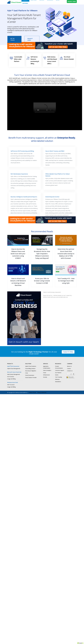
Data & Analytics (47, 370)
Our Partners (58, 373)
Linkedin (74, 374)
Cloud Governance (30, 375)
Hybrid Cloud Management (14, 369)
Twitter (71, 374)
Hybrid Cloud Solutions (31, 366)
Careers (69, 369)
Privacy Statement (42, 392)
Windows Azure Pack (13, 382)
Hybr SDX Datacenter (13, 366)
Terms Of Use (33, 392)
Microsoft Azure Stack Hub (14, 372)
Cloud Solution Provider (31, 377)
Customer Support (60, 370)
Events (57, 375)
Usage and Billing (11, 379)
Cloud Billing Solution (30, 369)
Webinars (57, 379)
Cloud (45, 373)
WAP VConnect (11, 385)
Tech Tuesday (59, 377)
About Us (69, 366)
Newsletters (58, 382)
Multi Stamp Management (14, 374)
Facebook (68, 374)
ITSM (26, 373)
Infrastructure (46, 375)
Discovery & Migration (31, 371)
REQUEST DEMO (72, 1)
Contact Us (70, 371)
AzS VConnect (11, 377)
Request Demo (30, 39)
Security (45, 377)
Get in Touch (12, 39)
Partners (25, 3)
